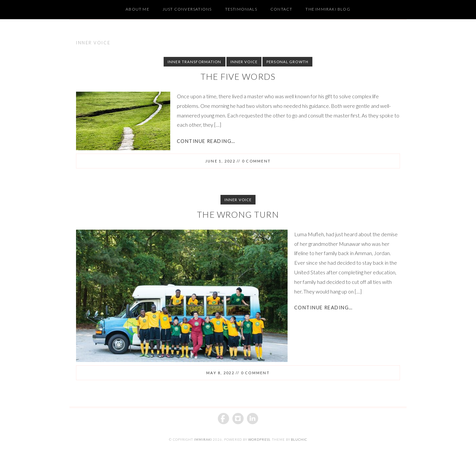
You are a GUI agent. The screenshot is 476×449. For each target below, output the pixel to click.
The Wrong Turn (238, 214)
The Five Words (238, 76)
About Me (138, 9)
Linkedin (253, 419)
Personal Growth (287, 62)
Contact (281, 9)
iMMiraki (203, 440)
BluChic (299, 440)
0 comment (256, 161)
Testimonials (241, 9)
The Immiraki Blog (328, 9)
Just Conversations (187, 9)
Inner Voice (244, 62)
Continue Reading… (206, 141)
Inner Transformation (194, 62)
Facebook (223, 419)
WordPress (259, 440)
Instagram (238, 419)
